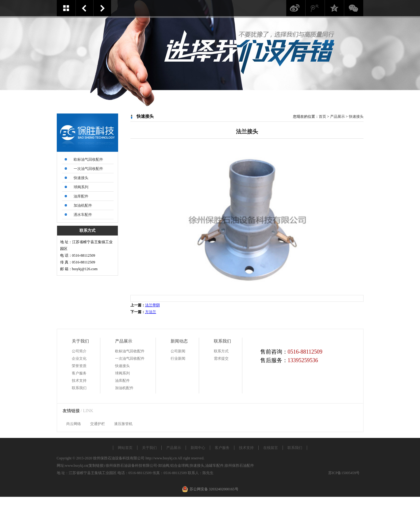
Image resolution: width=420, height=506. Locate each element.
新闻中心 (198, 448)
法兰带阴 (85, 8)
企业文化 (79, 358)
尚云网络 (74, 424)
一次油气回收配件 (88, 169)
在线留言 (271, 448)
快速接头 (81, 178)
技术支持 (79, 381)
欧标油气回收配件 (88, 159)
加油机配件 (83, 205)
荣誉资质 (79, 366)
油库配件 (81, 196)
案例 (66, 8)
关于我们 (149, 448)
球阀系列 (81, 187)
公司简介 (79, 351)
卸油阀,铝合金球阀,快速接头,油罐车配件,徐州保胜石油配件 (206, 466)
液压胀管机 (123, 424)
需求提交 (221, 358)
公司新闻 (178, 351)
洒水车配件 (83, 215)
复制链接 (96, 466)
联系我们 (79, 388)
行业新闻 (178, 358)
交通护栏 (98, 424)
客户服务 (79, 373)
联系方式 (221, 351)
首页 (322, 117)
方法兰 (102, 8)
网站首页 (125, 448)
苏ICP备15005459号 (344, 473)
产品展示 (337, 117)
